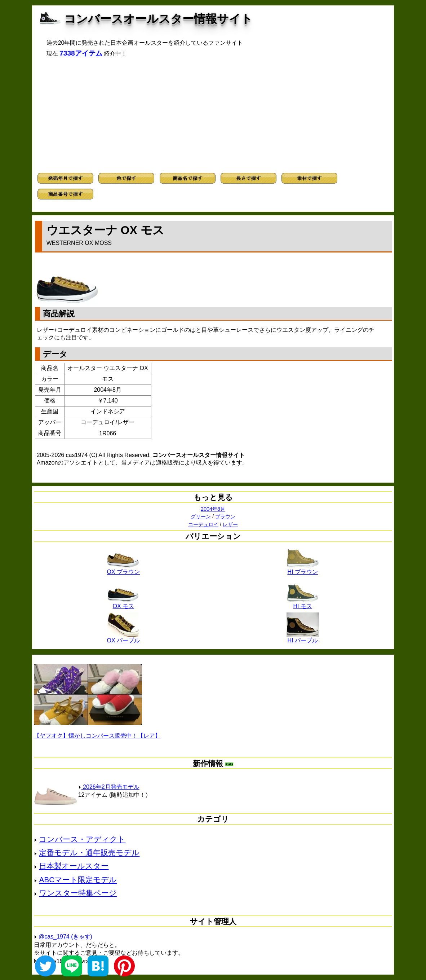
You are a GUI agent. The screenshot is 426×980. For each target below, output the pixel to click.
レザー (230, 524)
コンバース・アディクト (82, 839)
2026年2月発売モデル (109, 787)
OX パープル (124, 638)
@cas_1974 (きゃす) (65, 937)
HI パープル (303, 638)
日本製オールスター (74, 866)
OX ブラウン (124, 569)
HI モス (303, 603)
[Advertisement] (213, 115)
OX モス (123, 603)
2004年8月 (213, 509)
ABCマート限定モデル (78, 880)
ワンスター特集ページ (78, 893)
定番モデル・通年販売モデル (89, 852)
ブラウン (225, 517)
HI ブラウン (303, 569)
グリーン (201, 517)
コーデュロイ (203, 524)
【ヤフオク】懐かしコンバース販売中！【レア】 (97, 736)
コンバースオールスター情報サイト (158, 19)
